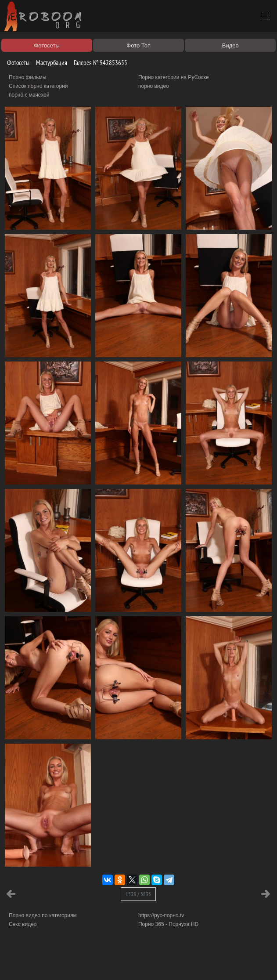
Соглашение (122, 963)
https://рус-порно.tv (161, 915)
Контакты (152, 963)
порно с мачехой (29, 95)
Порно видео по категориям (43, 915)
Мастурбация (48, 63)
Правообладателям (81, 963)
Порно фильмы (27, 77)
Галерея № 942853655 (97, 63)
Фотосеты (15, 63)
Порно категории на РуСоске (174, 77)
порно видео (154, 86)
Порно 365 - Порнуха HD (168, 924)
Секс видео (23, 924)
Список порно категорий (38, 86)
